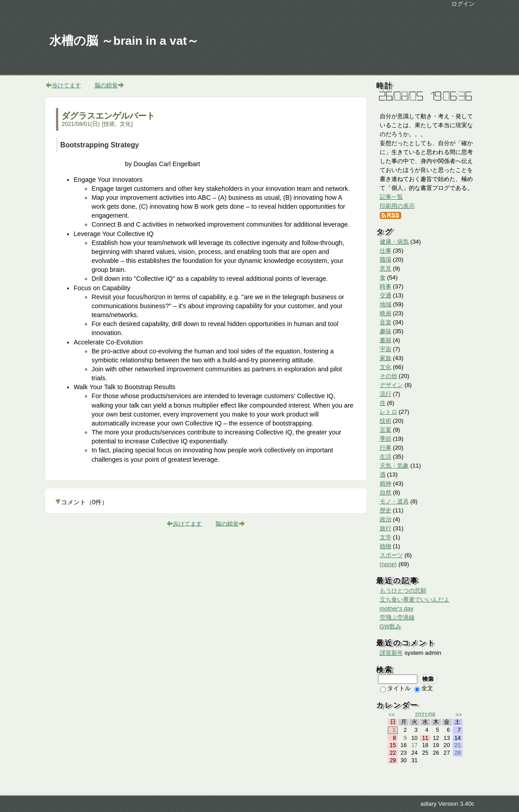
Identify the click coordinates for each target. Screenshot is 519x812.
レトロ (388, 412)
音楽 (386, 322)
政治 (386, 519)
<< (392, 715)
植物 (386, 546)
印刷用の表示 (397, 206)
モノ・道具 (394, 501)
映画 (386, 313)
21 (458, 745)
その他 (388, 376)
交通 (386, 295)
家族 (386, 358)
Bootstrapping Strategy (100, 145)
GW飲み (391, 626)
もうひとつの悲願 (403, 591)
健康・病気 (394, 242)
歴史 (386, 510)
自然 (386, 492)
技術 (109, 124)
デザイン (391, 385)
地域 (386, 304)
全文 (424, 688)
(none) (388, 564)
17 (414, 745)
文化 (125, 124)
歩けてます (66, 85)
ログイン (463, 4)
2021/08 (425, 715)
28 (458, 753)
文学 (386, 537)
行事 (386, 448)
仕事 (386, 251)
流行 (386, 394)
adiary (429, 804)
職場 (386, 260)
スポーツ (391, 555)
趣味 (386, 331)
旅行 (386, 528)
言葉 (386, 430)
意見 (386, 269)
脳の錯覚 (106, 85)
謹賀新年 (391, 653)
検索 (428, 679)
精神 (386, 483)
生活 (386, 457)
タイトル (395, 688)
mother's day (397, 608)
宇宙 (386, 349)
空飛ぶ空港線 (397, 617)
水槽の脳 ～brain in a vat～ (124, 41)
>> (459, 715)
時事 (386, 286)
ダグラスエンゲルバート (108, 116)
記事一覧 (391, 197)
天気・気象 (394, 466)
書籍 (386, 340)
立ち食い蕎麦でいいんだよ (415, 599)
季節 (386, 439)
